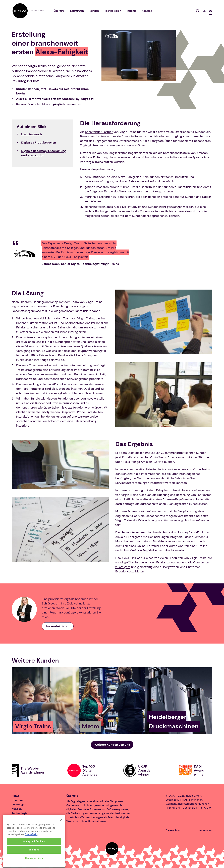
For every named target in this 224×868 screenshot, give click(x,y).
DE (211, 11)
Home (16, 796)
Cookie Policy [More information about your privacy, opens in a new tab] (31, 854)
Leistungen (77, 11)
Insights (131, 11)
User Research (32, 134)
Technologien (113, 11)
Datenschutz (173, 830)
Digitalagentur (80, 801)
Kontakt (147, 11)
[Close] (61, 839)
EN (204, 11)
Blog (14, 826)
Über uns (59, 11)
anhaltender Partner (99, 132)
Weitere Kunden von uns (112, 745)
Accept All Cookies (34, 861)
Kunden (94, 11)
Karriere (17, 818)
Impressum (205, 830)
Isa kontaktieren (58, 626)
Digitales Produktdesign (39, 143)
